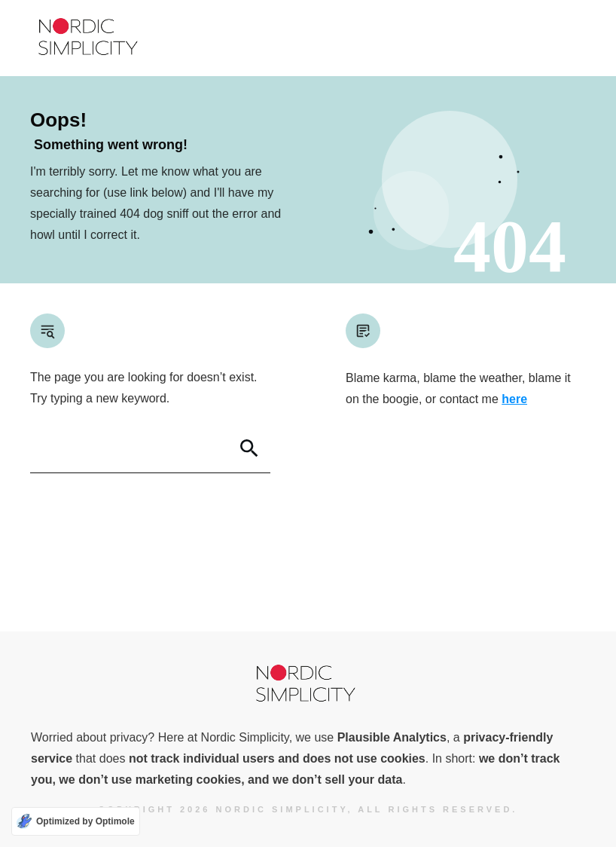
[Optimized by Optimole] (76, 821)
